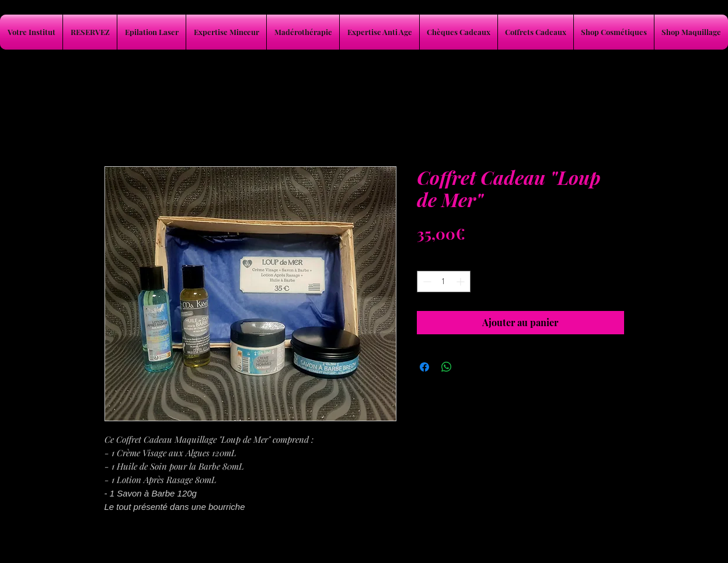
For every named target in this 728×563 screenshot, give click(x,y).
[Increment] (461, 281)
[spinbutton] (444, 281)
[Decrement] (426, 281)
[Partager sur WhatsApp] (447, 367)
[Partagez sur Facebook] (424, 367)
